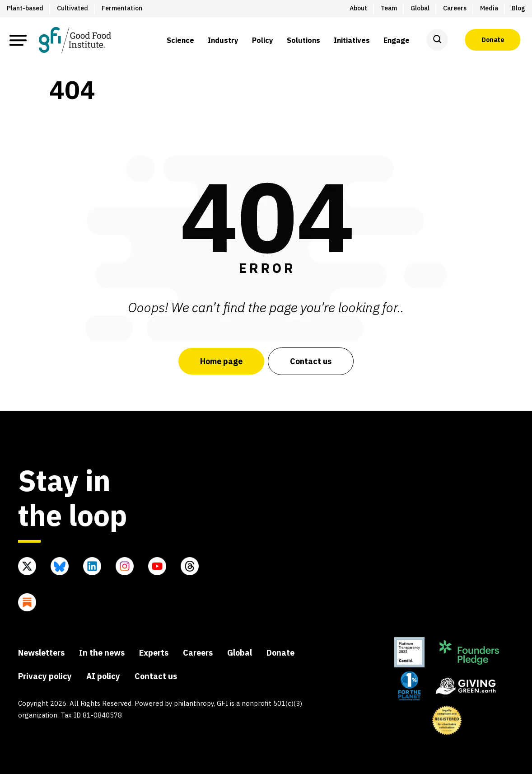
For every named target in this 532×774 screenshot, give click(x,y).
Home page (221, 361)
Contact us (311, 361)
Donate (493, 40)
